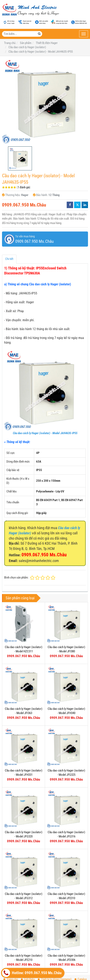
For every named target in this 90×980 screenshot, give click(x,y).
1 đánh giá (24, 187)
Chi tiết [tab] (9, 259)
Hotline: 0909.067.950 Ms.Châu (32, 973)
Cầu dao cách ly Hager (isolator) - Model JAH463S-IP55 (45, 433)
